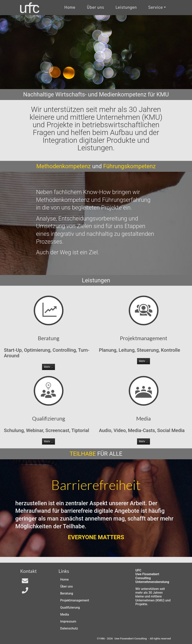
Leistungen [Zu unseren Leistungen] (126, 8)
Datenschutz (69, 628)
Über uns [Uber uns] (96, 8)
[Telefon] (25, 592)
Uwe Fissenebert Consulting (131, 639)
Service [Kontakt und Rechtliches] (156, 8)
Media (64, 614)
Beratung (67, 593)
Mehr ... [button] (48, 367)
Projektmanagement (74, 600)
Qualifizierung (70, 608)
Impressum (68, 621)
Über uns (66, 586)
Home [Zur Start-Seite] (70, 8)
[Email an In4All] (25, 582)
